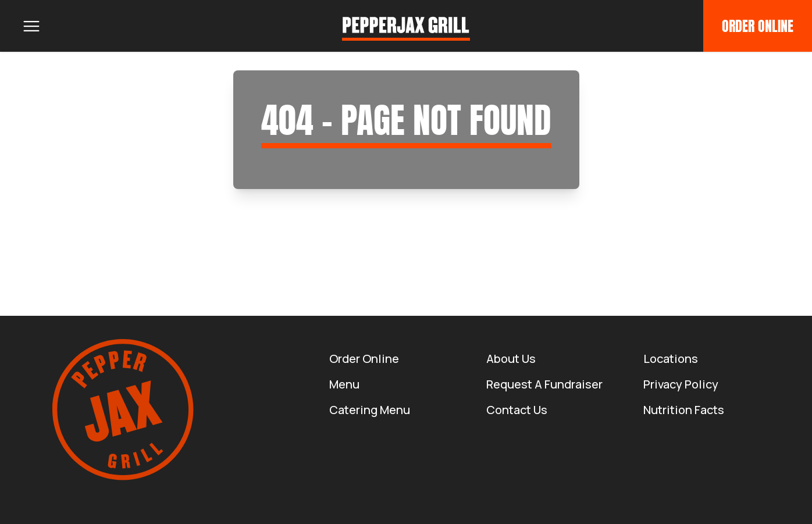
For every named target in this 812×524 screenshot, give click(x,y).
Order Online (758, 26)
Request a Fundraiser (544, 384)
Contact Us (517, 410)
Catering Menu (370, 410)
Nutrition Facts (684, 410)
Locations (671, 359)
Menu (344, 384)
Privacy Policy (681, 384)
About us (511, 359)
